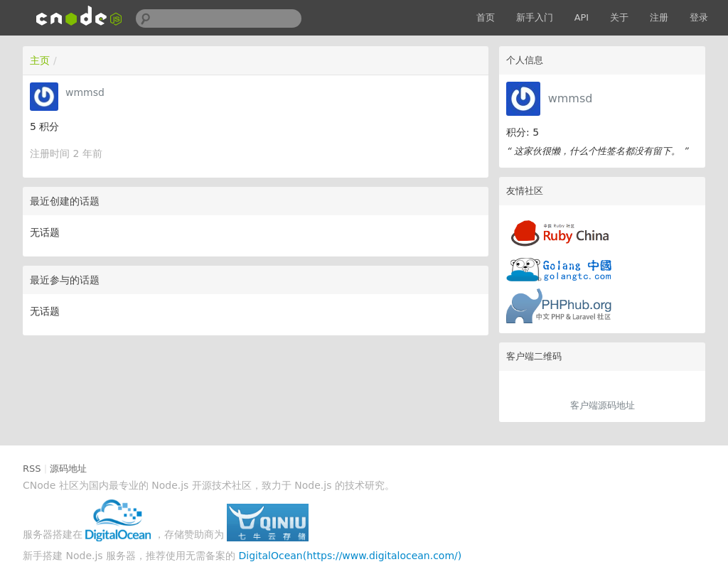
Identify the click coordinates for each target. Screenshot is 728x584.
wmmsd (571, 98)
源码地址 (68, 469)
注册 (659, 17)
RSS (32, 469)
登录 (699, 17)
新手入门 (535, 17)
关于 (619, 17)
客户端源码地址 (603, 405)
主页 (40, 60)
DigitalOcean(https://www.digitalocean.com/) (350, 556)
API (582, 17)
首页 (486, 17)
